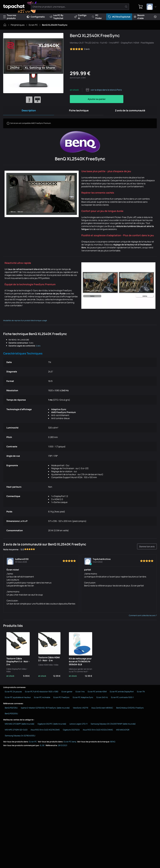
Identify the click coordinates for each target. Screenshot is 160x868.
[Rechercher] (127, 7)
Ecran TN (141, 693)
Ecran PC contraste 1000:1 (122, 699)
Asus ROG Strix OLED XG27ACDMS (45, 731)
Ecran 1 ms (80, 693)
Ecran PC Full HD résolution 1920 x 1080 (42, 693)
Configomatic (36, 17)
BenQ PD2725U (11, 709)
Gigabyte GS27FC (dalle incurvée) (52, 725)
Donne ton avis (147, 548)
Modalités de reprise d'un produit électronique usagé (25, 322)
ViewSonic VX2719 (81, 709)
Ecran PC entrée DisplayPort (122, 693)
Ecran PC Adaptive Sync (83, 699)
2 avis (80, 49)
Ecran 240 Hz (102, 699)
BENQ (113, 743)
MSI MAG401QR (123, 731)
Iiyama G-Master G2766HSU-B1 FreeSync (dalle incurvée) (45, 709)
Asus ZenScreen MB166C (102, 709)
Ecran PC (33, 25)
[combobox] (152, 7)
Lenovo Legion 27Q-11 (78, 725)
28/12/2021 (63, 747)
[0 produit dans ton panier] (140, 7)
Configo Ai (80, 17)
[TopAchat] (17, 7)
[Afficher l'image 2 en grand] (37, 100)
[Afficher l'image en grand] (33, 63)
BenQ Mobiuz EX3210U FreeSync (130, 709)
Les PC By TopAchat (56, 17)
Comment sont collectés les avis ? (143, 617)
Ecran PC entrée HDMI (97, 693)
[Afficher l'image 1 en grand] (29, 100)
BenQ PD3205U (11, 715)
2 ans (38, 347)
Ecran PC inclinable (42, 699)
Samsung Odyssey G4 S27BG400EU (20, 737)
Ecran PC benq (70, 743)
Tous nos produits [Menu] (10, 17)
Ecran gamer (67, 693)
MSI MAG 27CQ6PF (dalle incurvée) (20, 725)
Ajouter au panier (97, 99)
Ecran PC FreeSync (61, 699)
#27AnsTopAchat (119, 17)
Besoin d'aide (139, 17)
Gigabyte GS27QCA (71, 731)
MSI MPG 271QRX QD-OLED (16, 731)
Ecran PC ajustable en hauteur (18, 699)
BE (43, 747)
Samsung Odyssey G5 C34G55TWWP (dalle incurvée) (113, 725)
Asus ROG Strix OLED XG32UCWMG (98, 731)
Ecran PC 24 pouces (13, 693)
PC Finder (97, 17)
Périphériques (18, 25)
